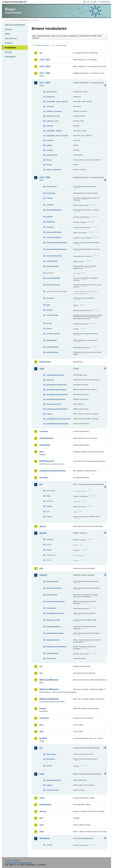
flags (48, 496)
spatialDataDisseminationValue (59, 419)
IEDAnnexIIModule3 (49, 689)
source (49, 550)
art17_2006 (45, 73)
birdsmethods (52, 595)
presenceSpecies (53, 285)
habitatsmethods (53, 640)
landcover (44, 718)
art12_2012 (45, 60)
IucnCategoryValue (54, 404)
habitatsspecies (53, 653)
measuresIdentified (54, 232)
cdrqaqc (50, 198)
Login (88, 2)
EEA (15, 2)
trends (49, 165)
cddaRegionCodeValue (55, 375)
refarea (49, 506)
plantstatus (51, 759)
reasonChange (52, 315)
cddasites (50, 380)
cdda (42, 369)
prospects (50, 298)
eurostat (43, 478)
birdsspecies (51, 608)
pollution (50, 126)
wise (42, 832)
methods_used (52, 121)
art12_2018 (45, 66)
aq (41, 53)
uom (42, 825)
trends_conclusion (54, 170)
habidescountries (53, 620)
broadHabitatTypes (54, 780)
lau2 (41, 731)
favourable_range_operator (57, 102)
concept (50, 539)
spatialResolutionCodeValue (57, 424)
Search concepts (61, 45)
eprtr (42, 452)
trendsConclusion (53, 334)
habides (43, 575)
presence (50, 140)
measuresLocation (54, 237)
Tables (7, 34)
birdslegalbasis (52, 581)
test (41, 818)
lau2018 (43, 738)
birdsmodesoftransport (55, 601)
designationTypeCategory (56, 390)
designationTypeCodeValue (57, 394)
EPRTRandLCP (47, 461)
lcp (41, 748)
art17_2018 (45, 177)
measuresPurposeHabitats (57, 243)
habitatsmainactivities (55, 633)
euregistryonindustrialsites (53, 471)
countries (50, 205)
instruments (51, 658)
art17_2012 (45, 83)
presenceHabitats (53, 278)
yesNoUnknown (53, 352)
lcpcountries (51, 754)
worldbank (44, 838)
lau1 (41, 725)
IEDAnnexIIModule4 (49, 699)
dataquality (45, 445)
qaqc (48, 305)
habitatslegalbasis (54, 627)
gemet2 (43, 533)
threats (49, 160)
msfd (42, 774)
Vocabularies (10, 48)
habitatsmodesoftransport (57, 647)
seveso (43, 811)
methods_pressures (54, 111)
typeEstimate (52, 340)
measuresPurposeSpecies (57, 249)
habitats (50, 217)
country (49, 845)
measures (50, 106)
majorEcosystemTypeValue (57, 409)
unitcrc (49, 517)
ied (41, 673)
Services (8, 52)
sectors (49, 766)
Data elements (11, 38)
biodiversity (45, 362)
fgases (43, 526)
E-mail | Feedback (12, 860)
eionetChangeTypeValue (56, 399)
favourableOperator (54, 210)
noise (42, 798)
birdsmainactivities (54, 588)
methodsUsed (52, 261)
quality (49, 145)
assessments (52, 92)
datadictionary (46, 438)
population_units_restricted (57, 136)
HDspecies (51, 222)
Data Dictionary (24, 20)
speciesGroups (52, 790)
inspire (43, 708)
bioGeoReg (51, 193)
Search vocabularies (42, 45)
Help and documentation (15, 25)
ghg (41, 568)
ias (41, 666)
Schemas (9, 43)
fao (41, 484)
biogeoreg (50, 97)
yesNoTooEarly (52, 347)
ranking (49, 150)
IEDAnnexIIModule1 (49, 680)
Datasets (8, 29)
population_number (54, 131)
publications (45, 805)
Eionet (15, 20)
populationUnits (53, 266)
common (44, 431)
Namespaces (10, 57)
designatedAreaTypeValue (57, 385)
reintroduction (52, 155)
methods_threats (53, 116)
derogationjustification (55, 613)
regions (49, 414)
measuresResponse (54, 256)
